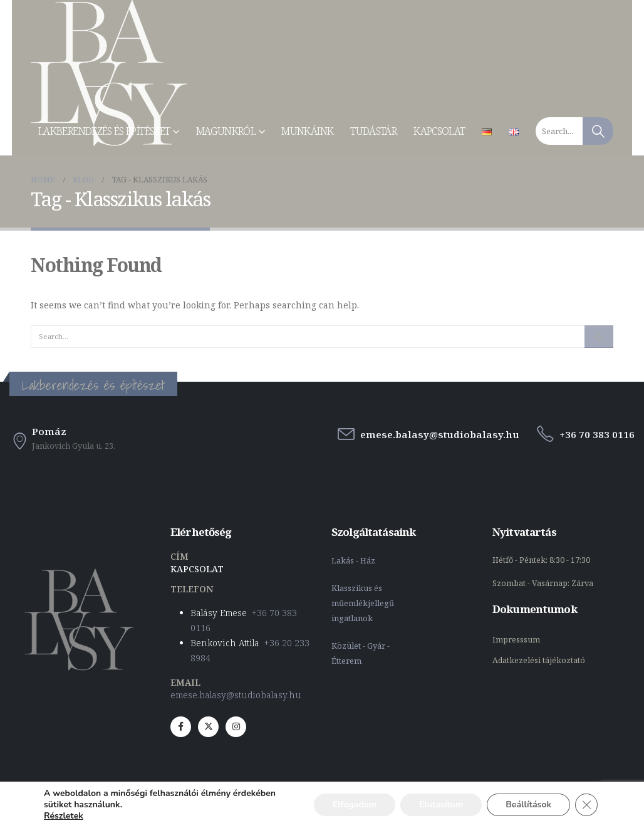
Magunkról (226, 131)
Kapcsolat (439, 131)
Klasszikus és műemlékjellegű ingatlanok (363, 603)
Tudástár (373, 131)
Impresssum (517, 640)
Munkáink (307, 131)
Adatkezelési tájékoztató (539, 660)
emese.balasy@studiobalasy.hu (236, 695)
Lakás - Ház (354, 561)
